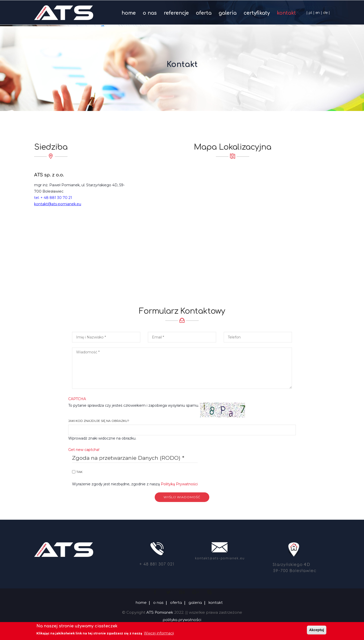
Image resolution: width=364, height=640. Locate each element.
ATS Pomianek (160, 613)
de (325, 13)
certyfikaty (257, 13)
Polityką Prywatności (179, 484)
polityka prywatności (182, 620)
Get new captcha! (84, 450)
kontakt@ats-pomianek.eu (58, 204)
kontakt (286, 13)
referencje (176, 13)
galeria (228, 13)
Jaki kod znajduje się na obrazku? (99, 421)
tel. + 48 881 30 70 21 (53, 198)
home (129, 13)
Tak (79, 472)
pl (310, 13)
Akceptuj (317, 630)
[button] (182, 367)
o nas (150, 13)
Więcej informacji (159, 633)
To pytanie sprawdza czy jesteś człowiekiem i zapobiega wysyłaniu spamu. (182, 392)
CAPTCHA (77, 399)
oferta (204, 13)
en (318, 13)
